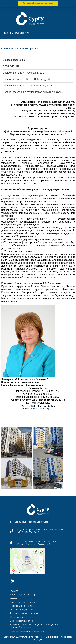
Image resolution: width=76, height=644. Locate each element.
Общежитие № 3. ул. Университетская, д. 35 (27, 86)
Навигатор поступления (23, 602)
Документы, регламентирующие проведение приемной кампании (34, 626)
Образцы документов (21, 610)
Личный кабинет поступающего (38, 3)
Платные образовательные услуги (28, 631)
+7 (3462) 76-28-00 (28, 532)
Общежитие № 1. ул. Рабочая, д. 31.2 (24, 73)
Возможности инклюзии (23, 621)
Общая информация (27, 48)
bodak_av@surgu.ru (42, 409)
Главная (14, 591)
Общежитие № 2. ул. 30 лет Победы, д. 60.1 (27, 79)
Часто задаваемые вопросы (25, 595)
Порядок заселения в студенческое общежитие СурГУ (33, 92)
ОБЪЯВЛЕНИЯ (11, 66)
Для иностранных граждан (24, 613)
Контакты (15, 598)
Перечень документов (22, 606)
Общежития (7, 48)
